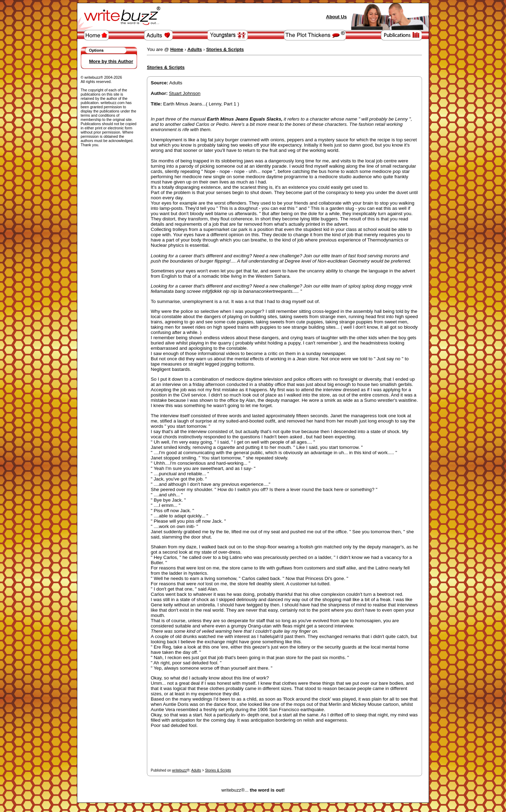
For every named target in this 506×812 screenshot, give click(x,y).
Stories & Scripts (218, 770)
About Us (336, 17)
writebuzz (180, 770)
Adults (196, 770)
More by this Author (111, 61)
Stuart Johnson (185, 93)
